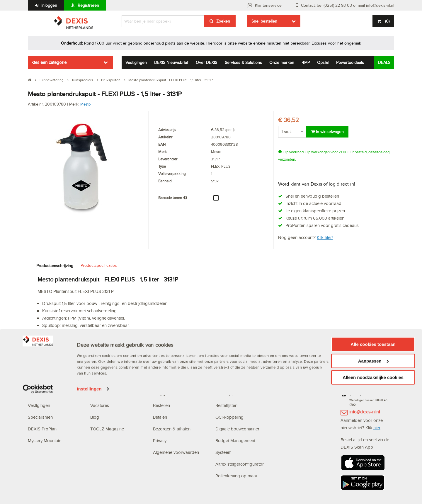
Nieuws (97, 394)
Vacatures (100, 405)
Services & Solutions (243, 62)
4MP (306, 62)
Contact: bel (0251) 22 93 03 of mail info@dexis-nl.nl (348, 5)
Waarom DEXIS (43, 382)
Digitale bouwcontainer (237, 429)
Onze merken (282, 62)
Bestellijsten (226, 405)
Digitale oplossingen (236, 370)
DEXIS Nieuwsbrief (171, 62)
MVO (33, 394)
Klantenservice (268, 5)
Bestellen (161, 405)
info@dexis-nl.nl (365, 412)
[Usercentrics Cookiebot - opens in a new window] (38, 498)
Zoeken (223, 21)
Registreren (88, 5)
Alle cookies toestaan (373, 453)
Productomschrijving (55, 266)
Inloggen (49, 5)
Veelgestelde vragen (173, 382)
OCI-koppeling (229, 417)
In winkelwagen (327, 132)
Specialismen (40, 417)
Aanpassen (373, 470)
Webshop (224, 382)
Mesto (85, 104)
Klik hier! (325, 237)
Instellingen (89, 498)
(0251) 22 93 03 (365, 393)
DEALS (384, 62)
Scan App (225, 394)
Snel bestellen (264, 21)
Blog (95, 417)
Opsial (323, 62)
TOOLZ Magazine (107, 429)
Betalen (160, 417)
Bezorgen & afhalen (172, 429)
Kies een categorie (49, 62)
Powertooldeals (350, 62)
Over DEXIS (206, 62)
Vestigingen (136, 62)
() (387, 21)
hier (377, 428)
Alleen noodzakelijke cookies (373, 487)
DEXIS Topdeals (106, 382)
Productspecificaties (99, 265)
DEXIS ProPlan (42, 429)
